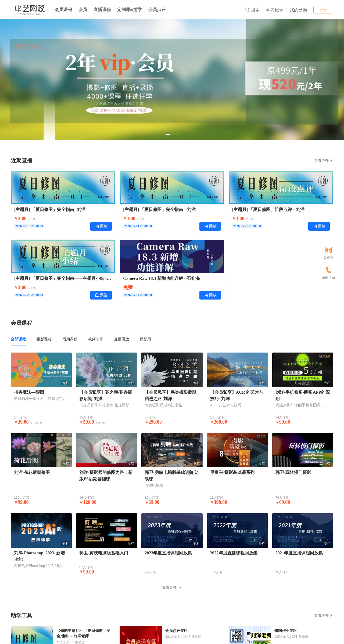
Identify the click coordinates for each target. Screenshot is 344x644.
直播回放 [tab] (121, 339)
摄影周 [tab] (145, 339)
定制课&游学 (130, 10)
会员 (83, 10)
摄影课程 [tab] (44, 339)
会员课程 (63, 10)
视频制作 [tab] (96, 339)
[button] (168, 134)
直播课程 (102, 10)
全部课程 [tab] (18, 339)
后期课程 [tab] (70, 339)
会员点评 (157, 10)
